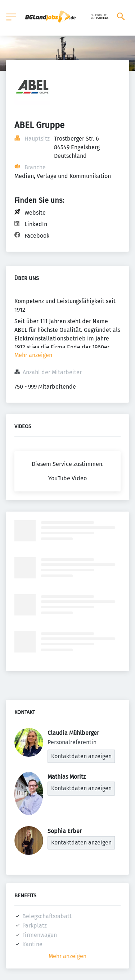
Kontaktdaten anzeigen (81, 756)
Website (35, 213)
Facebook (37, 236)
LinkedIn (36, 224)
